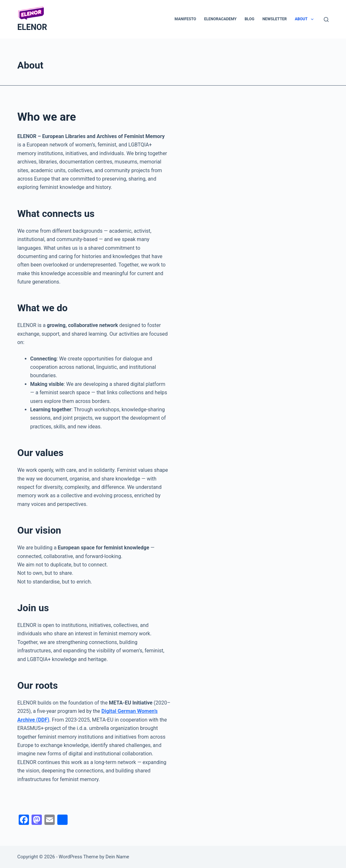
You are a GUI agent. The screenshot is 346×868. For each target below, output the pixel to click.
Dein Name (117, 857)
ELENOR (32, 27)
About (305, 19)
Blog (249, 19)
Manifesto (185, 19)
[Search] (326, 19)
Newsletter (275, 19)
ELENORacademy (220, 19)
